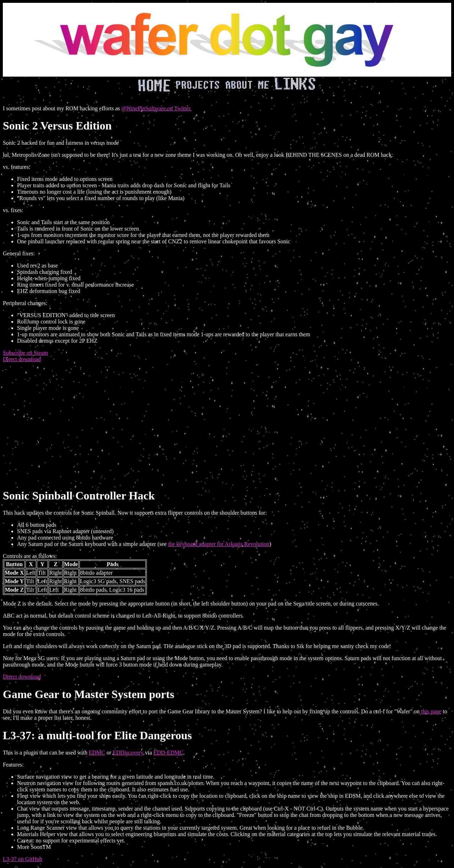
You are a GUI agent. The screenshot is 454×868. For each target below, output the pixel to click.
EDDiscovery (128, 753)
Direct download (22, 359)
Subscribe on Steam (25, 353)
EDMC (97, 753)
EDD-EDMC (168, 753)
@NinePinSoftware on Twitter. (156, 108)
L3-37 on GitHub (23, 859)
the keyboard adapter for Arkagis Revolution (219, 544)
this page (431, 711)
